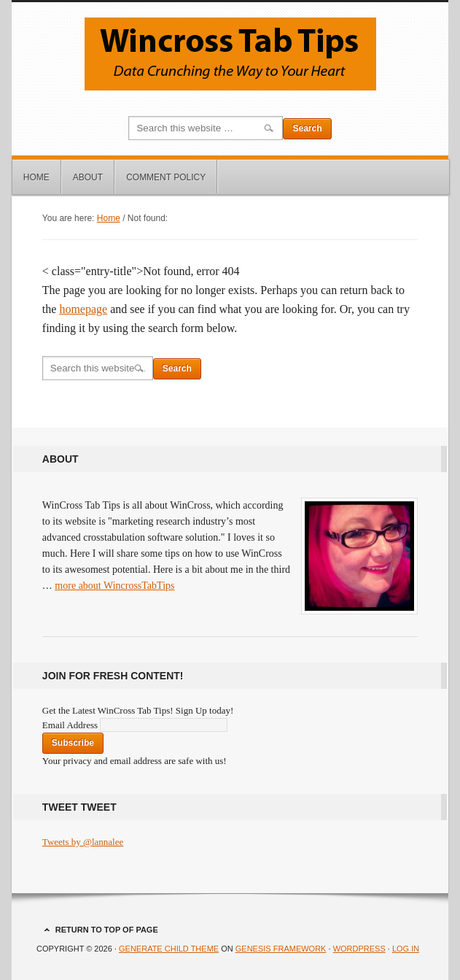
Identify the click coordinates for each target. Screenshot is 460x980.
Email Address (71, 725)
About (88, 177)
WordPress (359, 949)
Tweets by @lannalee (83, 842)
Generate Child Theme (169, 949)
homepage (83, 309)
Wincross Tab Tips (230, 54)
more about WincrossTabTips (114, 586)
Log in (406, 949)
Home (36, 177)
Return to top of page (107, 930)
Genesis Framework (281, 949)
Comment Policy (166, 177)
